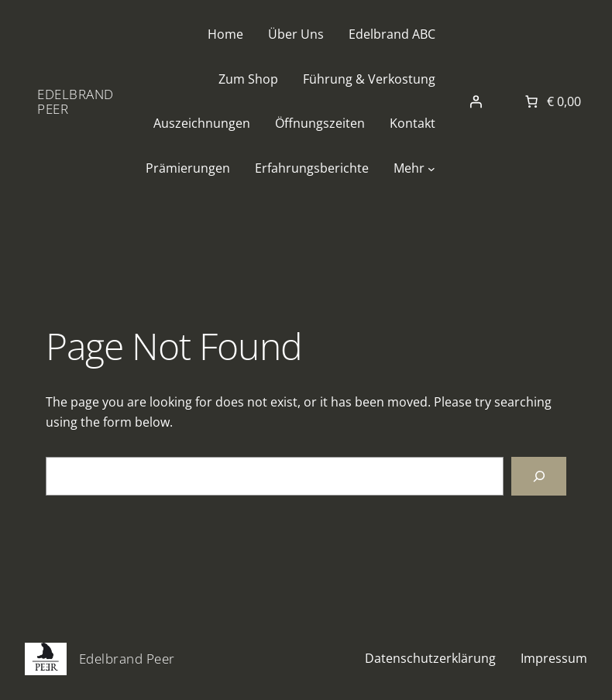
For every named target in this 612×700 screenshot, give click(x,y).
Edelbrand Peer (76, 101)
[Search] (539, 476)
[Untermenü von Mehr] (431, 169)
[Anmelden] (476, 101)
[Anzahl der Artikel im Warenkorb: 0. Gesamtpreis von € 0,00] (552, 101)
